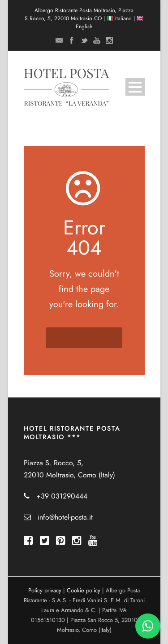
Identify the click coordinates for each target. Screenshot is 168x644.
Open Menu (135, 87)
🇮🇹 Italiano (119, 18)
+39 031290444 (62, 496)
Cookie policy (84, 591)
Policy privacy (45, 591)
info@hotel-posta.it (65, 517)
